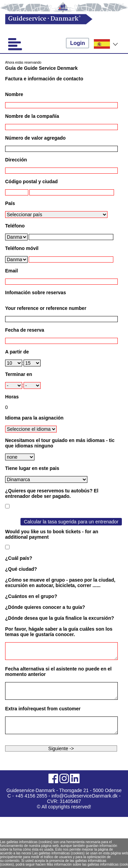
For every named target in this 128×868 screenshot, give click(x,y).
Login (77, 43)
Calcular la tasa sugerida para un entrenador (71, 522)
